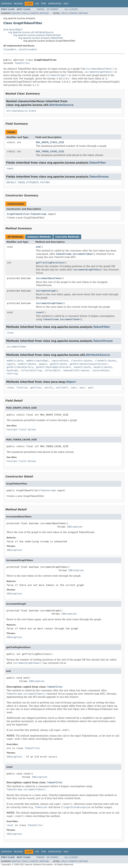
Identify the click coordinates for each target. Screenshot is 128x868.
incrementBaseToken (49, 278)
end (38, 247)
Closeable (10, 49)
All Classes (71, 9)
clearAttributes (82, 361)
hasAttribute (82, 367)
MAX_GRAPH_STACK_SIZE (50, 142)
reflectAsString (31, 370)
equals (43, 364)
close (10, 333)
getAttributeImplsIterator (54, 367)
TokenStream (99, 177)
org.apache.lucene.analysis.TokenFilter (41, 38)
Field (25, 13)
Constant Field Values (21, 430)
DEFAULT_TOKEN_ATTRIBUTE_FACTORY (28, 182)
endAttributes (27, 364)
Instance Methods (39, 237)
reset (39, 312)
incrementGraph (46, 291)
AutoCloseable (28, 49)
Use (37, 4)
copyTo (11, 364)
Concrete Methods (67, 237)
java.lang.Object (13, 29)
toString (12, 374)
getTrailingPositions (50, 263)
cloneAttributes (105, 361)
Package (18, 4)
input (10, 168)
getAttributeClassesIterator (89, 364)
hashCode (12, 370)
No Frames (53, 9)
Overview (6, 4)
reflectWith (52, 370)
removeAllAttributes (76, 370)
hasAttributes (103, 367)
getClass (36, 388)
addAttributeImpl (37, 361)
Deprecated (55, 4)
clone (10, 388)
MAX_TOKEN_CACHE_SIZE (50, 151)
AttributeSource (61, 105)
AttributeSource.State (21, 111)
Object (71, 382)
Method (44, 13)
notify (49, 388)
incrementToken (16, 347)
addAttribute (15, 361)
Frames (41, 9)
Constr (34, 13)
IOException (75, 527)
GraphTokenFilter (18, 214)
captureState (60, 361)
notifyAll (62, 388)
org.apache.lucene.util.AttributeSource (31, 32)
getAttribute (58, 364)
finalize (22, 388)
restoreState (101, 370)
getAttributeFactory (20, 367)
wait (74, 388)
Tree (44, 4)
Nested (16, 13)
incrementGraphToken (49, 303)
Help (66, 4)
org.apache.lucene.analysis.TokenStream (37, 35)
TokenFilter (22, 63)
